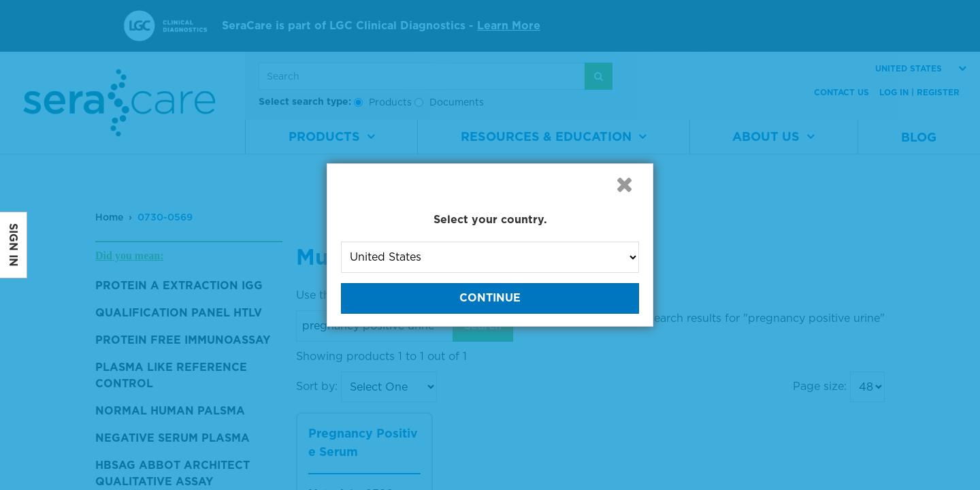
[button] (624, 184)
